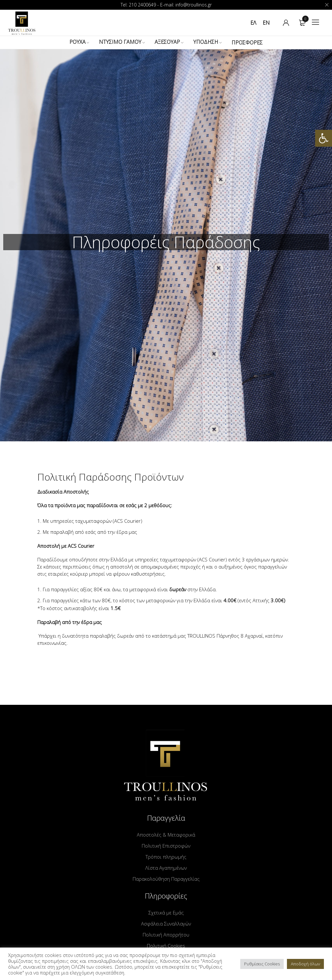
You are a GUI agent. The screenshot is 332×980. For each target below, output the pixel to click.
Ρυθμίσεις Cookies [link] (262, 964)
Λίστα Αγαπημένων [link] (166, 868)
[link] (324, 138)
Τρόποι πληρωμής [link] (166, 857)
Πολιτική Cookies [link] (166, 946)
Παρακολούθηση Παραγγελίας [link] (166, 879)
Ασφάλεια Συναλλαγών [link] (166, 924)
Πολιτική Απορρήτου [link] (166, 935)
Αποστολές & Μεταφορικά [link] (166, 835)
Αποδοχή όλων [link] (305, 964)
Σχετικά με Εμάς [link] (166, 913)
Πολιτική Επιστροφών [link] (166, 846)
